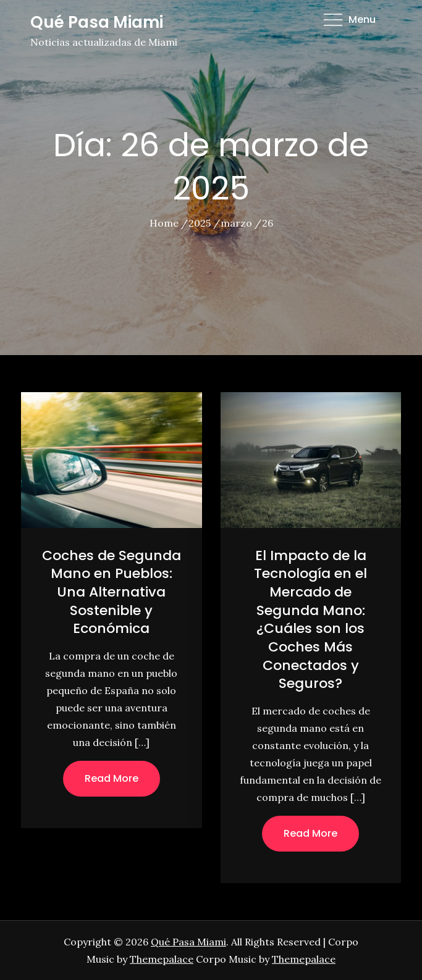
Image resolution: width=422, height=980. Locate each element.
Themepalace (162, 959)
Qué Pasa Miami (97, 22)
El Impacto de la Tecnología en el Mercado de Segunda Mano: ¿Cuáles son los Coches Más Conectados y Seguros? (310, 620)
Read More (112, 778)
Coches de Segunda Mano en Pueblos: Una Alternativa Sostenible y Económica (112, 592)
